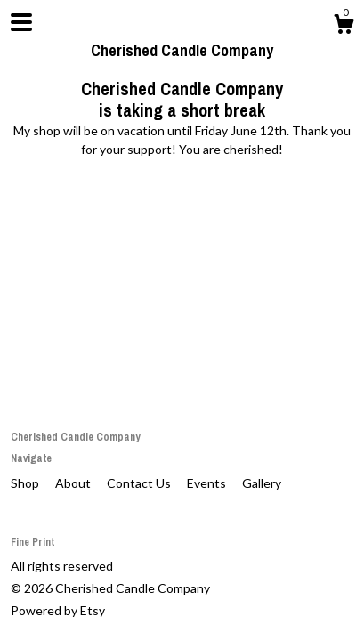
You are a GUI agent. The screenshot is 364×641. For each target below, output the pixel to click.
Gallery (262, 483)
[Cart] (344, 27)
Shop (26, 483)
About (74, 483)
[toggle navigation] (21, 22)
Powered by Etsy (58, 610)
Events (208, 483)
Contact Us (140, 483)
